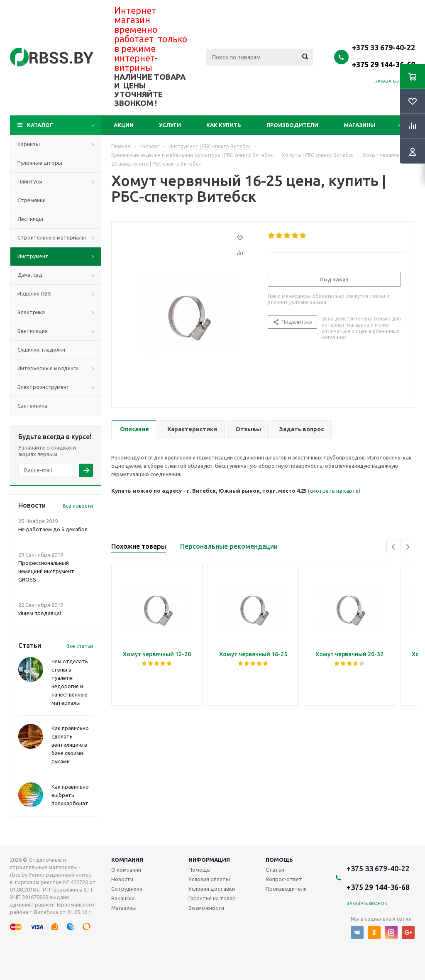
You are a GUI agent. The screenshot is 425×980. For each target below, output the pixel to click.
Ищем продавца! (40, 613)
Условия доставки (212, 889)
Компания (127, 860)
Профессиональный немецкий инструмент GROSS (46, 571)
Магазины (359, 125)
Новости (122, 879)
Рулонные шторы (40, 163)
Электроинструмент (44, 387)
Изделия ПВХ (34, 293)
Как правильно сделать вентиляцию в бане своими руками (70, 745)
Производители (292, 125)
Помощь (279, 860)
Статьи (275, 870)
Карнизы (29, 144)
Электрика (31, 312)
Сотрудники (127, 889)
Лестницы (30, 219)
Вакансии (123, 898)
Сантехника (32, 406)
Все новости (78, 506)
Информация (209, 860)
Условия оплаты (209, 879)
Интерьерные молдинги (48, 368)
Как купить (224, 125)
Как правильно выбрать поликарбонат (70, 795)
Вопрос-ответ (284, 879)
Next (408, 547)
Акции (124, 125)
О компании (126, 870)
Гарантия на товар (212, 898)
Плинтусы (30, 181)
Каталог (40, 125)
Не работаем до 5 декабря (53, 529)
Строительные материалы (52, 237)
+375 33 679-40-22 (383, 56)
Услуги (170, 125)
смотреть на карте (334, 491)
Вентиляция (33, 331)
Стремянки (32, 200)
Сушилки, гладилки (41, 349)
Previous (394, 547)
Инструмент (33, 256)
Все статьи (80, 646)
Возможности (206, 908)
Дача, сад (30, 275)
